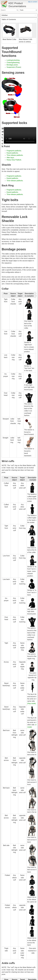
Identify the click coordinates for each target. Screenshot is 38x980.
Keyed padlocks (12, 153)
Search (18, 10)
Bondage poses (12, 65)
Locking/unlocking (13, 60)
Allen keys (10, 158)
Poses (18, 67)
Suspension (11, 67)
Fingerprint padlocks (14, 151)
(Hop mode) (32, 703)
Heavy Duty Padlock (14, 160)
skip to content (33, 2)
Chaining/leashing (13, 63)
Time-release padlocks (15, 155)
